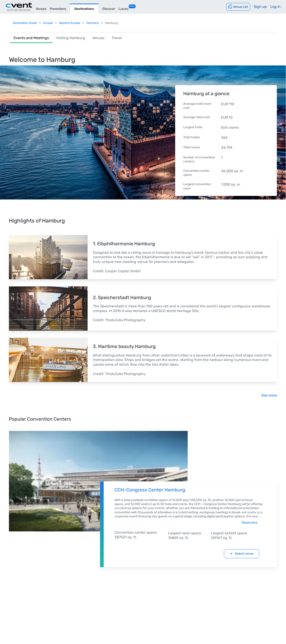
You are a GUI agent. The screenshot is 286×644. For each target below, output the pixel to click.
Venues (41, 9)
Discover (109, 9)
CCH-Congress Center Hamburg (150, 490)
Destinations (84, 9)
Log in (275, 7)
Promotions (58, 9)
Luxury (124, 9)
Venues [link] (98, 38)
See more (269, 395)
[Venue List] (238, 7)
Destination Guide (25, 23)
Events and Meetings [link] (31, 38)
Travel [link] (117, 38)
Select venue (242, 554)
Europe (48, 23)
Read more (250, 523)
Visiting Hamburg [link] (71, 38)
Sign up (260, 7)
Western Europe (70, 23)
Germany (93, 23)
